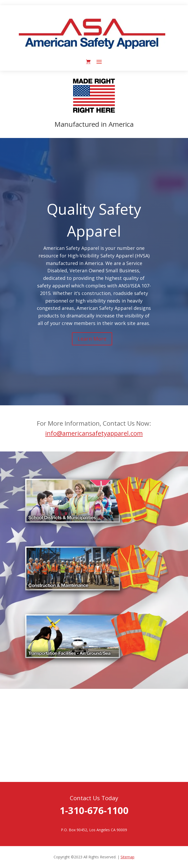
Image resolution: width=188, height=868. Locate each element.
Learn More (92, 339)
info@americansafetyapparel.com (94, 433)
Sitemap (127, 857)
